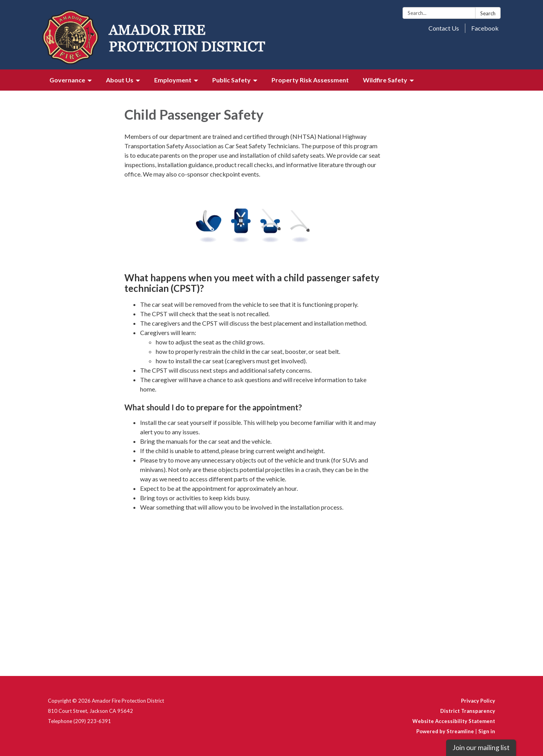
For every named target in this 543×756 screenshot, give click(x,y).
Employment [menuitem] (173, 80)
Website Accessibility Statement (454, 721)
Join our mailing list (481, 748)
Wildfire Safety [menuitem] (385, 80)
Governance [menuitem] (67, 80)
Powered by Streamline (445, 731)
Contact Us (444, 28)
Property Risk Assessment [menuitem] (310, 80)
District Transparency (468, 711)
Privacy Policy (478, 701)
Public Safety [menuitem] (231, 80)
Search (488, 13)
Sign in (487, 731)
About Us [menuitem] (120, 80)
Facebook (485, 28)
